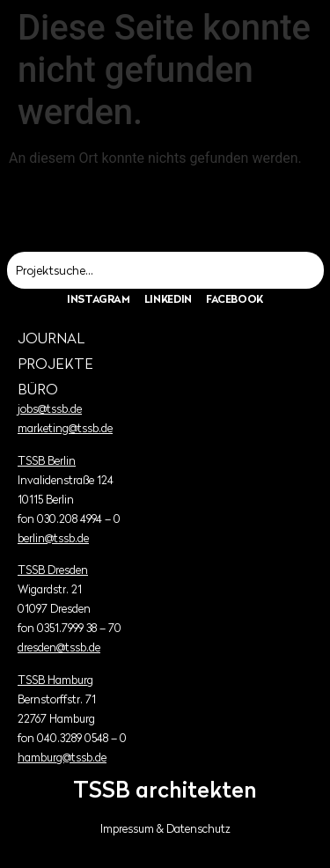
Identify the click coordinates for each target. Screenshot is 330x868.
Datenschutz (198, 829)
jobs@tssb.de (50, 409)
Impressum (127, 829)
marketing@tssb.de (65, 428)
